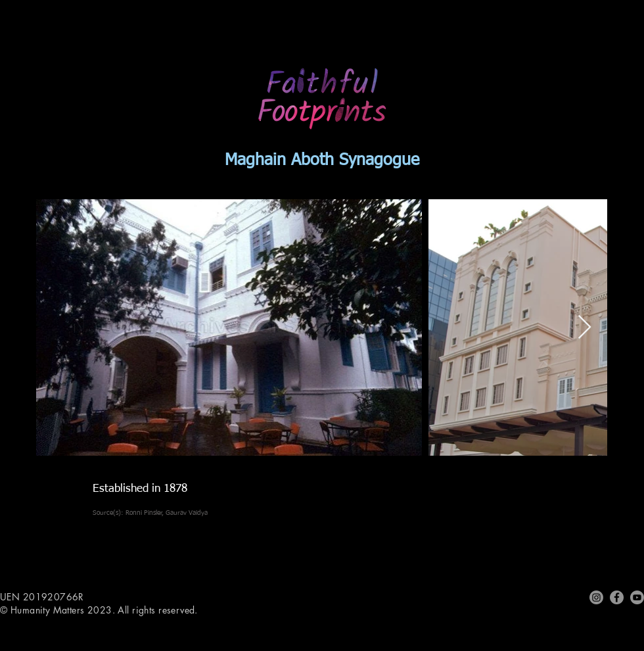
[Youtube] (637, 597)
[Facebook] (617, 597)
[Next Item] (585, 328)
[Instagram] (596, 597)
